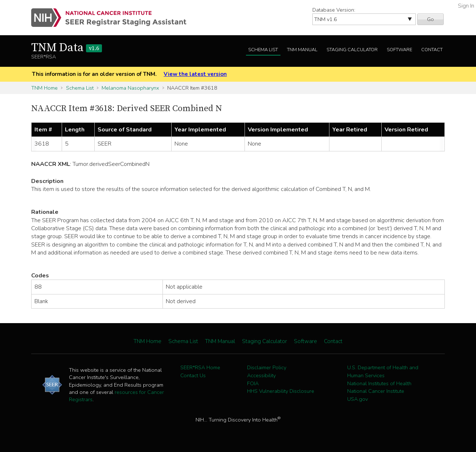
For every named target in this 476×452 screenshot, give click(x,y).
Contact (432, 50)
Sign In (466, 6)
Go (430, 19)
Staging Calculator (352, 50)
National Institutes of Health (379, 383)
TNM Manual (302, 50)
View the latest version (195, 74)
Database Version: (334, 10)
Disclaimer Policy (267, 367)
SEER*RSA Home (200, 367)
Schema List (263, 50)
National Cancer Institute (376, 391)
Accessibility (261, 375)
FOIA (253, 383)
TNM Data (67, 48)
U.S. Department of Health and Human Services (383, 371)
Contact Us (193, 375)
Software (399, 50)
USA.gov (358, 399)
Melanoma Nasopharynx (130, 88)
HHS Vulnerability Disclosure (281, 391)
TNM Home (44, 88)
